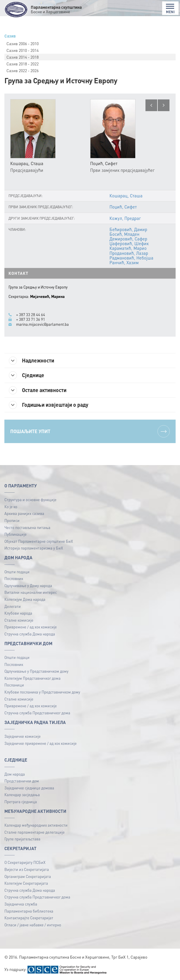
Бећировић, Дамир (128, 229)
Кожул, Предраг (125, 218)
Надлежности (31, 361)
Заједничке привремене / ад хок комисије (41, 743)
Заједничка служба (21, 904)
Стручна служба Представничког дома (37, 713)
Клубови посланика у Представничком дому (42, 692)
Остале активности (38, 390)
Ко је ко (11, 507)
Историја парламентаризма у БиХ (34, 548)
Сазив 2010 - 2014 (23, 50)
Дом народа (15, 774)
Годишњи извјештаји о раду (49, 405)
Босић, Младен (124, 234)
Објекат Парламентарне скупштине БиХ (39, 541)
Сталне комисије (19, 620)
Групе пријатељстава (22, 839)
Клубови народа (18, 613)
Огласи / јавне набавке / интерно (33, 925)
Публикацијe (16, 534)
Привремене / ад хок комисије (31, 627)
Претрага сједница (21, 802)
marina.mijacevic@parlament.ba (42, 324)
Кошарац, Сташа (126, 196)
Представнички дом (22, 781)
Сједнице (26, 375)
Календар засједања (22, 795)
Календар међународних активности (36, 825)
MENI (170, 9)
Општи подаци (17, 572)
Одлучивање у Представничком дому (36, 671)
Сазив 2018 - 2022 (23, 64)
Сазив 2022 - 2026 (23, 70)
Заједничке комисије (23, 736)
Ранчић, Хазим (124, 262)
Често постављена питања (27, 527)
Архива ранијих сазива (24, 513)
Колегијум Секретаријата (26, 883)
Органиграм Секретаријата (28, 876)
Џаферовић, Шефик (129, 243)
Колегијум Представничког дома (32, 678)
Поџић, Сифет (123, 207)
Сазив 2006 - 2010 (23, 43)
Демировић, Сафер (128, 239)
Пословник (14, 578)
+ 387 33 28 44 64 (31, 315)
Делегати (13, 606)
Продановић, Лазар (129, 253)
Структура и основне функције (30, 500)
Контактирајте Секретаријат (29, 918)
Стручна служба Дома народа (30, 634)
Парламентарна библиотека (29, 911)
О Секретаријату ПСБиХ (25, 862)
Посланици (14, 685)
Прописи (12, 520)
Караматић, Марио (128, 248)
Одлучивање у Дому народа (28, 585)
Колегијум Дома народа (25, 599)
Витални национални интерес (31, 592)
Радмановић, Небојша (131, 258)
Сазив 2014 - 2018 (23, 57)
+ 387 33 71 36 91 (31, 319)
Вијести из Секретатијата (27, 869)
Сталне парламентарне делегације (35, 832)
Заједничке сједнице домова (29, 788)
